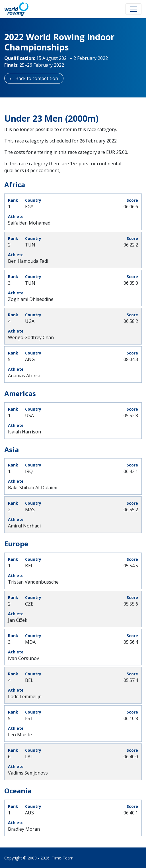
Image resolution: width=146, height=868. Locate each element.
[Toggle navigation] (133, 9)
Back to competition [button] (34, 78)
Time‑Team (63, 858)
